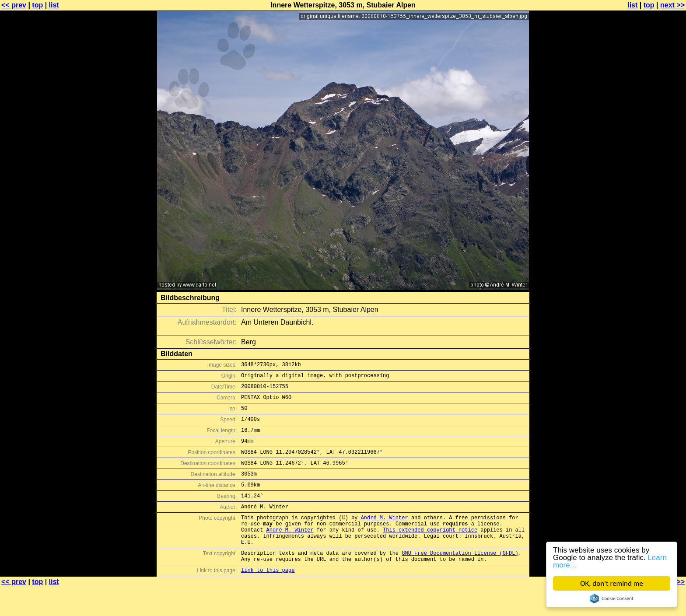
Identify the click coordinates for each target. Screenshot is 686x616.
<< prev (14, 5)
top (37, 5)
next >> (672, 5)
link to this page (268, 599)
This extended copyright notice (430, 552)
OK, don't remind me (612, 583)
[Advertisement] (651, 217)
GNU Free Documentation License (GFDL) (460, 579)
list (54, 5)
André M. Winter (385, 537)
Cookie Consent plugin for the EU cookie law (612, 598)
